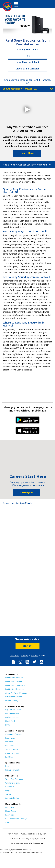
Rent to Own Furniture (14, 678)
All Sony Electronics (27, 50)
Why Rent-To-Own (12, 783)
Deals (8, 766)
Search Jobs (27, 492)
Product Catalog (12, 701)
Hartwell (35, 656)
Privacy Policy (13, 834)
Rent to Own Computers (15, 685)
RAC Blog (9, 757)
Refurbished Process (14, 697)
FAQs (7, 725)
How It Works (11, 721)
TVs (28, 56)
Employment (10, 738)
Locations (14, 656)
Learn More (27, 153)
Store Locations (12, 749)
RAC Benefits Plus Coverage (16, 819)
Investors (9, 742)
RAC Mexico (10, 815)
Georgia (25, 656)
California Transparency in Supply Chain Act (27, 839)
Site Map (9, 794)
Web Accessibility (28, 834)
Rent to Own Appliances (15, 681)
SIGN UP (28, 646)
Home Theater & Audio (27, 62)
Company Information (14, 734)
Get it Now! (10, 807)
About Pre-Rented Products (16, 693)
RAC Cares (10, 746)
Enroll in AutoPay (12, 713)
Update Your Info (12, 717)
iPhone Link (28, 431)
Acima (8, 823)
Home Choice (11, 811)
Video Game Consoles (28, 69)
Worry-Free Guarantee (14, 779)
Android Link (28, 421)
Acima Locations (12, 753)
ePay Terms (43, 834)
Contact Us (10, 787)
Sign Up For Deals (12, 770)
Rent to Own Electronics (15, 689)
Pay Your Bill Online (13, 710)
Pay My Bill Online (12, 798)
